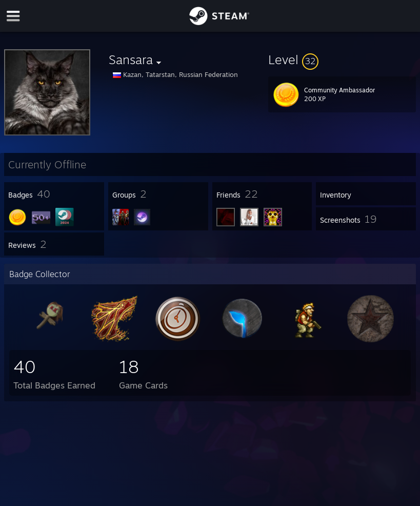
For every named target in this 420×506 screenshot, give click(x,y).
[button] (342, 60)
